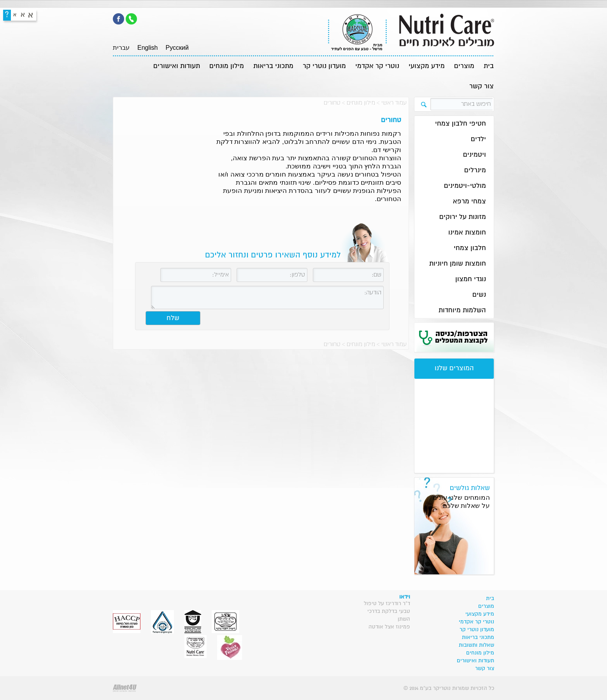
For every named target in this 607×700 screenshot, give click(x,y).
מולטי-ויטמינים (465, 186)
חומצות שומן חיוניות (458, 264)
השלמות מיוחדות (462, 311)
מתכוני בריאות (273, 66)
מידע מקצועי (427, 66)
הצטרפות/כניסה (461, 337)
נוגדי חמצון (471, 279)
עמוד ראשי (394, 103)
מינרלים (475, 171)
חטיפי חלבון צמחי (461, 124)
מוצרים (464, 66)
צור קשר (482, 87)
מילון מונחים (227, 66)
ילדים (478, 139)
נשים (479, 295)
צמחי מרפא (469, 202)
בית (489, 66)
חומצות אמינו (467, 233)
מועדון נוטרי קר (324, 66)
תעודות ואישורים (177, 66)
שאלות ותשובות (476, 645)
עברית (121, 48)
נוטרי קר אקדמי (377, 66)
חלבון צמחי (470, 248)
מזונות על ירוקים (463, 217)
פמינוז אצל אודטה (389, 627)
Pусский (177, 48)
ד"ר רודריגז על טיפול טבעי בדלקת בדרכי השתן (387, 611)
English (147, 48)
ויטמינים (475, 155)
